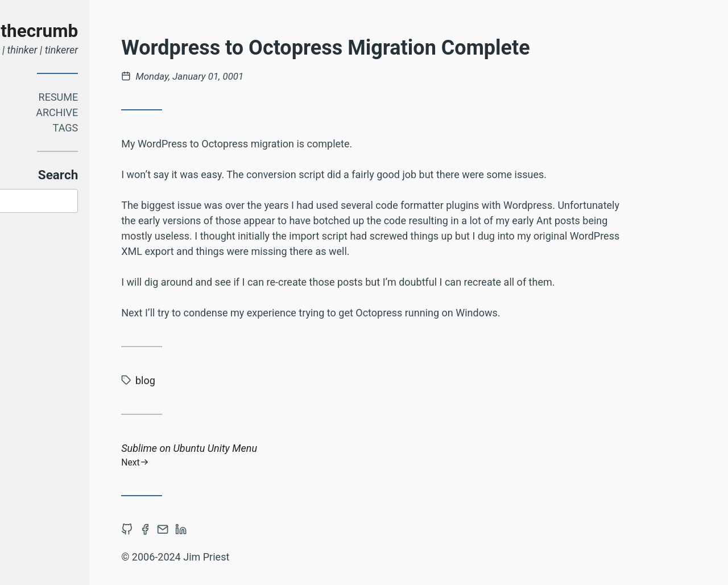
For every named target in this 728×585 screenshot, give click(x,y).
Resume (139, 97)
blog (227, 380)
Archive (138, 112)
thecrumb (121, 31)
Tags (146, 128)
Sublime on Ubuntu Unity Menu (460, 455)
